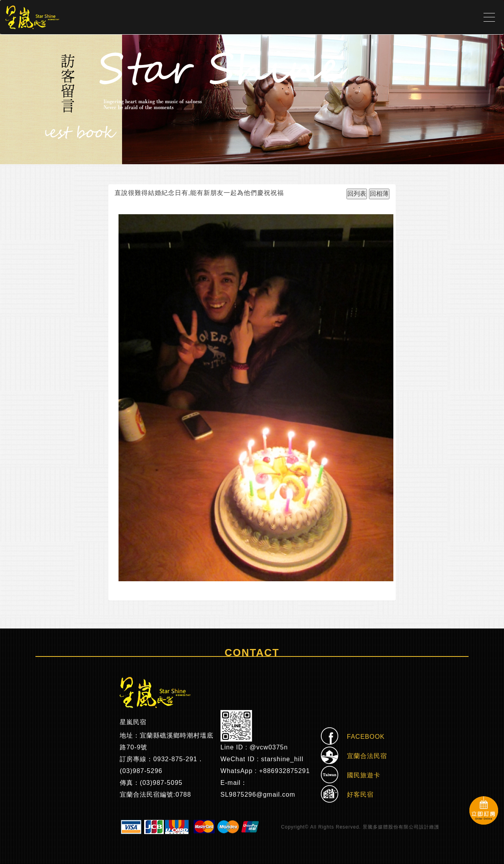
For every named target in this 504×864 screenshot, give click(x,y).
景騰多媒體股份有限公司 (391, 827)
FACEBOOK (353, 737)
